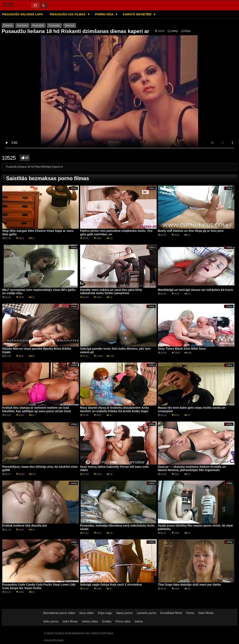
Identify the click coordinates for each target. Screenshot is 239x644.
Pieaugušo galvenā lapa (22, 14)
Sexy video (87, 613)
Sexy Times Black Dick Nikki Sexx (182, 349)
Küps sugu (105, 613)
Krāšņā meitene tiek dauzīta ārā (25, 526)
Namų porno (124, 613)
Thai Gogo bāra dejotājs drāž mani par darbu (190, 585)
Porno (190, 613)
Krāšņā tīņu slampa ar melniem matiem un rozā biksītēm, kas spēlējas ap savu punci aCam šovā (37, 409)
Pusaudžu (54, 25)
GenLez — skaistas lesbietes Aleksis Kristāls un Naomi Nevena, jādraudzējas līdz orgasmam (192, 468)
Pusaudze (38, 25)
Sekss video (90, 621)
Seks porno (51, 621)
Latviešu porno (146, 613)
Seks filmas (206, 613)
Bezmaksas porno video (59, 613)
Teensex (70, 25)
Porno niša (105, 14)
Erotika (107, 621)
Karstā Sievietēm (137, 14)
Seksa (139, 621)
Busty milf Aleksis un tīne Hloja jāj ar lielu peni (191, 231)
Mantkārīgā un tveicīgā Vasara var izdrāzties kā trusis (196, 290)
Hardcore (22, 25)
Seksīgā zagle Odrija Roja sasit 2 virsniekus (111, 585)
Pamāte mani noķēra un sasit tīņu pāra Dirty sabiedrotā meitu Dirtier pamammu (111, 292)
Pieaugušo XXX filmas (68, 14)
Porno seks (123, 621)
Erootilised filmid (171, 613)
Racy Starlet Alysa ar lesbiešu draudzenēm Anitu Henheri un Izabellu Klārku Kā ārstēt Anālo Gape (115, 409)
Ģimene (8, 25)
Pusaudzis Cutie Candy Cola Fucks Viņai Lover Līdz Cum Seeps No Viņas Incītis (39, 586)
